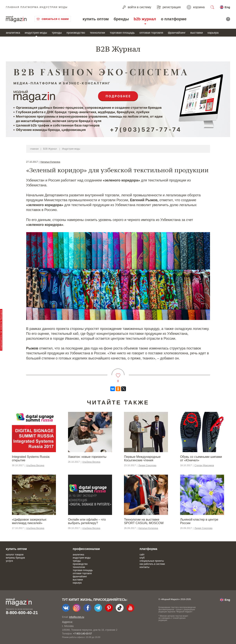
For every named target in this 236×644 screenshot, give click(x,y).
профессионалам (86, 549)
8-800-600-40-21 (22, 613)
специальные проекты (152, 561)
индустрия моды (36, 33)
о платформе (174, 19)
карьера (213, 33)
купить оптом (96, 19)
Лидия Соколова (147, 465)
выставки (197, 33)
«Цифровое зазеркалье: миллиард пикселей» (29, 521)
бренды (121, 19)
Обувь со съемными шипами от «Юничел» (201, 459)
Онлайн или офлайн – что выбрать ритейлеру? (87, 521)
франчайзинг (177, 33)
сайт (142, 555)
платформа (148, 549)
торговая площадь (122, 33)
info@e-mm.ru (77, 617)
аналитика (13, 33)
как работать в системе (152, 564)
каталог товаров (15, 555)
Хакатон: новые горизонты (87, 457)
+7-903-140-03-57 (83, 634)
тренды (57, 33)
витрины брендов (15, 558)
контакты (144, 567)
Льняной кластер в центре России (199, 521)
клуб (142, 558)
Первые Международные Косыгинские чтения (142, 459)
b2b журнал (145, 19)
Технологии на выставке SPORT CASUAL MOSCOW (144, 521)
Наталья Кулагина (50, 162)
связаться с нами (55, 19)
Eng (227, 7)
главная (34, 149)
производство (76, 33)
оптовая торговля (151, 33)
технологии (97, 33)
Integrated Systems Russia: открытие (31, 459)
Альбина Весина (35, 465)
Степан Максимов (204, 465)
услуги (9, 561)
